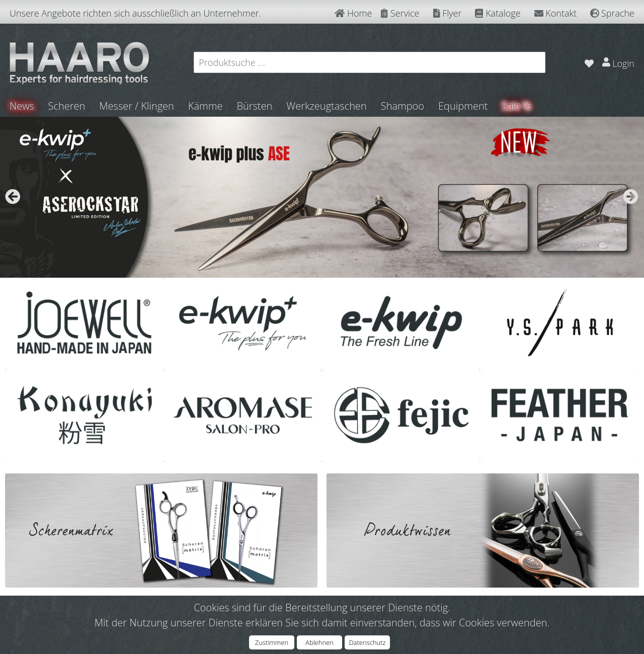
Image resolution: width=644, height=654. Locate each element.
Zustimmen (272, 642)
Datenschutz (367, 642)
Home (353, 13)
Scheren (67, 106)
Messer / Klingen (137, 106)
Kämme (206, 106)
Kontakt (556, 13)
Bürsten (255, 106)
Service (400, 13)
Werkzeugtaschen (327, 106)
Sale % (517, 106)
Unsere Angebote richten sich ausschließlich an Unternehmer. (135, 13)
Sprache (612, 13)
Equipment (463, 106)
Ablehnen (319, 642)
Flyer (448, 13)
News (22, 106)
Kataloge (498, 13)
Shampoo (403, 106)
